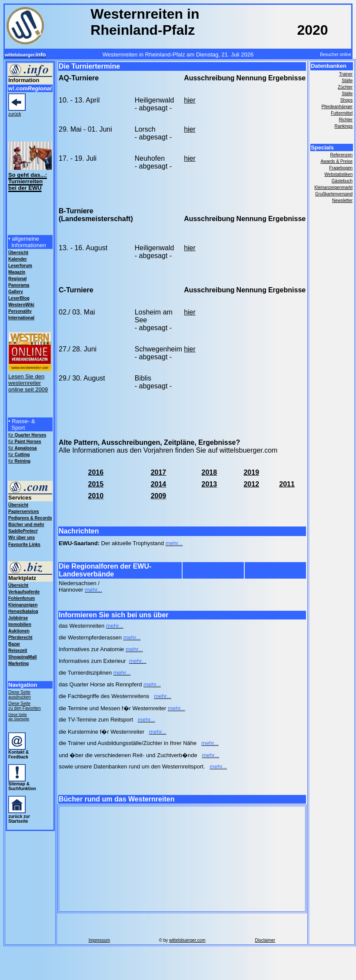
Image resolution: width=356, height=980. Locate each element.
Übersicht (18, 505)
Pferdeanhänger (337, 107)
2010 (96, 496)
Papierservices (24, 512)
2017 (159, 472)
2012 (251, 484)
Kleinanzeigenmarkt (333, 187)
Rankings (343, 126)
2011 (287, 484)
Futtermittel (342, 113)
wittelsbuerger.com (187, 940)
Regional (17, 279)
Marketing (18, 664)
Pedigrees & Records (30, 518)
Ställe (347, 81)
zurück (15, 114)
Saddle (23, 531)
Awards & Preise (336, 161)
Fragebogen (341, 168)
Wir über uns (22, 538)
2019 (251, 472)
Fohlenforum (22, 598)
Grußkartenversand (334, 194)
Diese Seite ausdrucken (20, 695)
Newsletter (342, 200)
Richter (346, 120)
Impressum (99, 940)
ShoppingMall (23, 657)
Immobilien (20, 624)
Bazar (14, 644)
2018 (210, 472)
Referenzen (341, 155)
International (21, 318)
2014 (159, 484)
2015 (96, 484)
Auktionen (19, 631)
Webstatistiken (338, 174)
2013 (210, 484)
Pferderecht (20, 637)
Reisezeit (18, 651)
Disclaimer (265, 940)
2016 (96, 472)
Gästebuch (342, 181)
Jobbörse (18, 618)
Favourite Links (24, 545)
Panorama (19, 285)
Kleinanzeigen (23, 605)
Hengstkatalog (23, 611)
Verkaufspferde (24, 592)
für (27, 435)
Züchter (345, 87)
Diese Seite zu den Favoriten (25, 706)
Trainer (346, 74)
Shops (346, 100)
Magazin (17, 272)
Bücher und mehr (26, 525)
